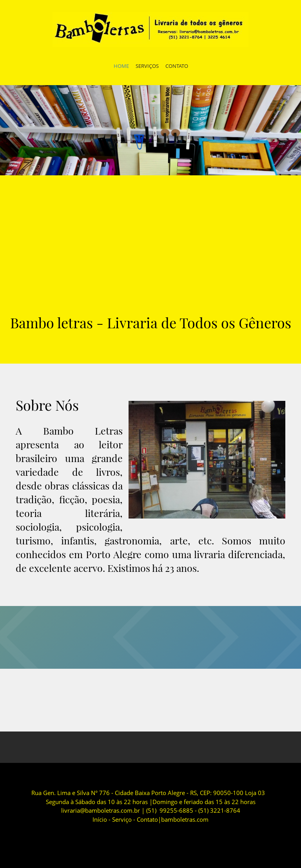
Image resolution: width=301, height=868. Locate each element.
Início (100, 819)
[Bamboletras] (150, 29)
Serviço (122, 819)
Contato (147, 819)
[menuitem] (121, 67)
